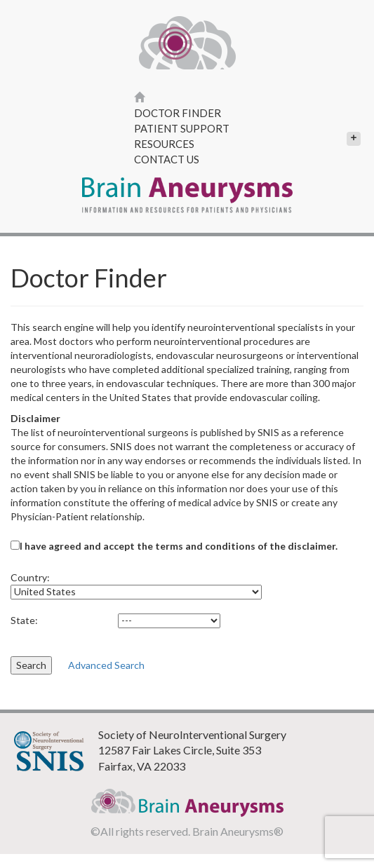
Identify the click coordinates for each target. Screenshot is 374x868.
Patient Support (182, 128)
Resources (247, 144)
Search (31, 665)
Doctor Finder (178, 113)
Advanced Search (106, 665)
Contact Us (167, 159)
